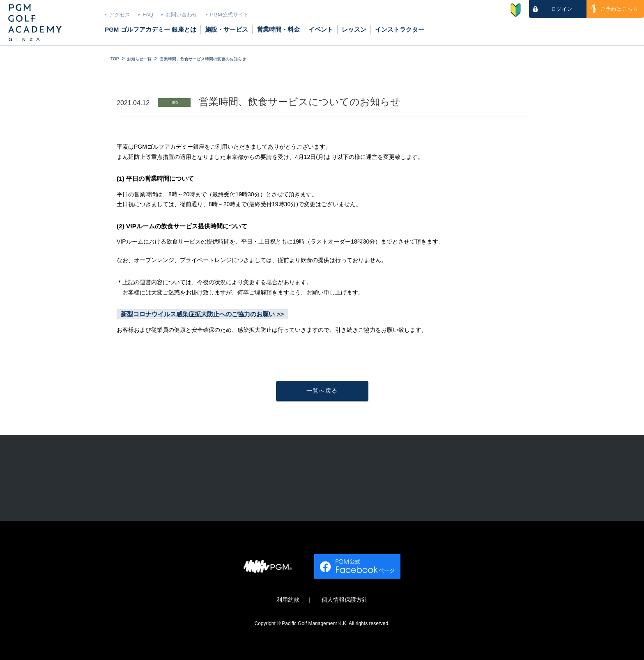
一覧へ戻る (322, 391)
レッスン (354, 29)
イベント (321, 29)
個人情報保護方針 (345, 600)
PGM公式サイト (229, 15)
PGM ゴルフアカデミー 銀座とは (151, 29)
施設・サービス (227, 29)
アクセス (120, 15)
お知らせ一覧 (139, 59)
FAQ (148, 15)
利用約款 (288, 600)
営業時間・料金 (278, 29)
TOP (115, 59)
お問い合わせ (182, 15)
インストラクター (400, 29)
